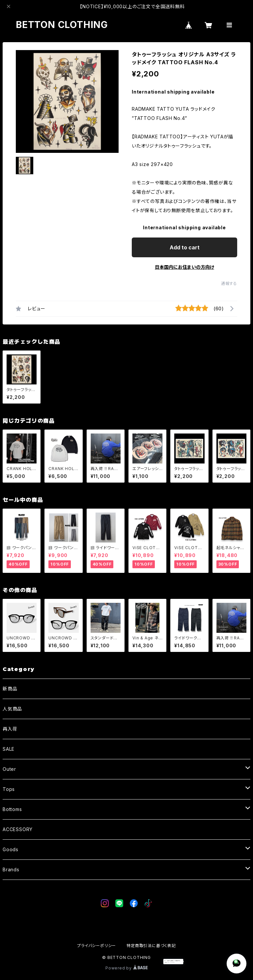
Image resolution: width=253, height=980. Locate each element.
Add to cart (185, 247)
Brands (11, 869)
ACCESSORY (18, 829)
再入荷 (10, 729)
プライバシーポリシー (97, 946)
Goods (11, 849)
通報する (229, 283)
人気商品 (12, 709)
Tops (9, 789)
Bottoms (12, 809)
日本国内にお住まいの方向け (184, 267)
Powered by (126, 968)
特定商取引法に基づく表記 (151, 946)
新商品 (10, 689)
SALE (9, 749)
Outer (9, 769)
